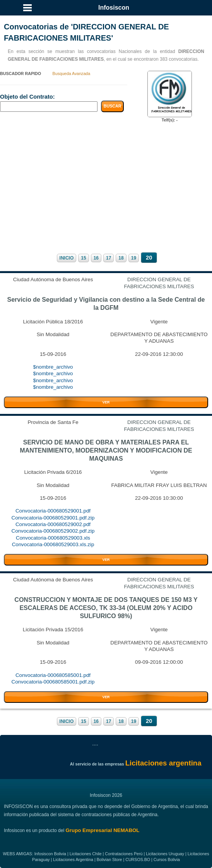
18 (121, 258)
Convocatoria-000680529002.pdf (53, 524)
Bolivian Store (109, 859)
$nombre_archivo (53, 367)
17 (109, 258)
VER (106, 402)
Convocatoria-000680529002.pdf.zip (53, 531)
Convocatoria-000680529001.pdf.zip (53, 518)
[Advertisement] (106, 187)
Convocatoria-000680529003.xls (53, 538)
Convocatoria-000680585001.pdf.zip (53, 682)
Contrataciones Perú (124, 854)
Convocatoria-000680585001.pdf (53, 675)
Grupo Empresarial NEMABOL (102, 830)
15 (83, 258)
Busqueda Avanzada (72, 73)
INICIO (67, 258)
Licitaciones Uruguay (165, 854)
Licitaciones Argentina (73, 859)
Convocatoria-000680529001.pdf (53, 511)
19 (134, 258)
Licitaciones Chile (86, 854)
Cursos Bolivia (167, 859)
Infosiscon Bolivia (50, 854)
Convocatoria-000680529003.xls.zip (53, 544)
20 (149, 258)
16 (96, 258)
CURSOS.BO (138, 859)
